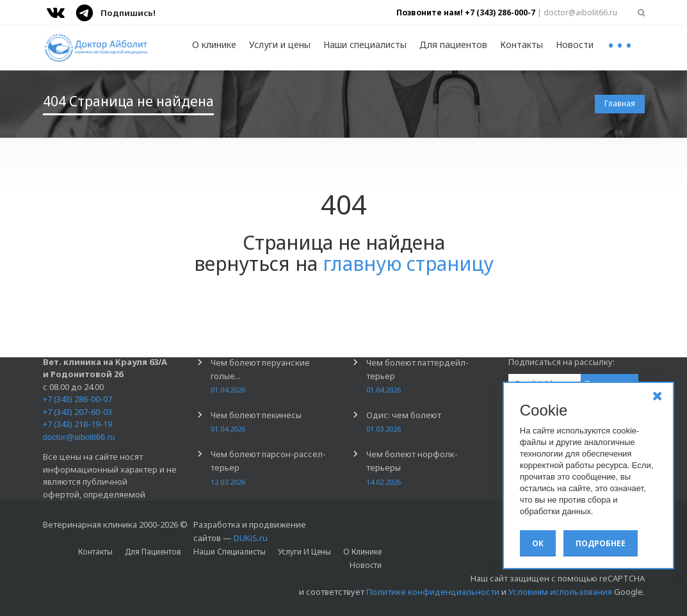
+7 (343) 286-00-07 (77, 399)
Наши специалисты (365, 45)
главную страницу (408, 263)
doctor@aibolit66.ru (79, 437)
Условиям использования (560, 592)
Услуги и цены (280, 45)
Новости (575, 45)
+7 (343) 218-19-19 (77, 424)
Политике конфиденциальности (433, 592)
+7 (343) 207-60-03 (77, 412)
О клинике (214, 45)
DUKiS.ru (251, 538)
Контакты (521, 45)
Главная (620, 103)
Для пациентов (453, 45)
